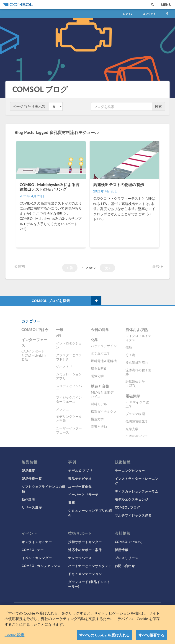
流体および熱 (137, 330)
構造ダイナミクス (104, 411)
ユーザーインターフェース (69, 430)
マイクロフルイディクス (138, 338)
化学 (95, 340)
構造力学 (97, 419)
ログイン (128, 14)
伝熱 (129, 347)
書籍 (71, 502)
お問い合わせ (125, 566)
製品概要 (28, 471)
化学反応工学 (101, 353)
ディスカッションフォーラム (137, 491)
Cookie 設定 (14, 635)
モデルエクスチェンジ (132, 499)
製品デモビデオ (80, 478)
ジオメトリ (64, 366)
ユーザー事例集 (80, 486)
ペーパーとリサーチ (83, 494)
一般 (60, 330)
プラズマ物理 (135, 414)
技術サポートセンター (85, 542)
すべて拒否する (151, 635)
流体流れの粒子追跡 (138, 372)
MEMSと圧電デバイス (102, 394)
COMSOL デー (33, 550)
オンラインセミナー (37, 542)
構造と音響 (100, 386)
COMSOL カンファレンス (41, 566)
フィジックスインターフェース (69, 399)
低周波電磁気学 (137, 421)
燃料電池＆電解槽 (104, 361)
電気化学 (97, 376)
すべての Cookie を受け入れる (104, 635)
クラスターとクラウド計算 (69, 357)
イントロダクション (69, 345)
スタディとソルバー (69, 388)
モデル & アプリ (80, 471)
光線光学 (132, 429)
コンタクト (149, 14)
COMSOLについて (129, 542)
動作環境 (28, 499)
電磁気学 (133, 396)
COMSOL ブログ (127, 507)
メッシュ (63, 409)
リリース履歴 (32, 507)
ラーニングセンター (130, 471)
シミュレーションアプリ (69, 376)
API (58, 336)
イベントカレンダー (37, 558)
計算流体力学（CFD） (135, 384)
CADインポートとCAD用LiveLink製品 (34, 355)
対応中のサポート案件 (85, 550)
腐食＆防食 (99, 368)
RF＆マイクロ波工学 (137, 404)
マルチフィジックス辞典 (133, 515)
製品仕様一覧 (32, 478)
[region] (87, 624)
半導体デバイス (137, 436)
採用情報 (122, 550)
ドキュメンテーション (85, 574)
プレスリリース (127, 558)
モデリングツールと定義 (69, 418)
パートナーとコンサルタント (90, 566)
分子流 (130, 355)
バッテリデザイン (104, 346)
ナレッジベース (80, 558)
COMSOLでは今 (35, 330)
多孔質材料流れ (137, 362)
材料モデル (99, 404)
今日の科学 (100, 330)
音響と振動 (99, 426)
